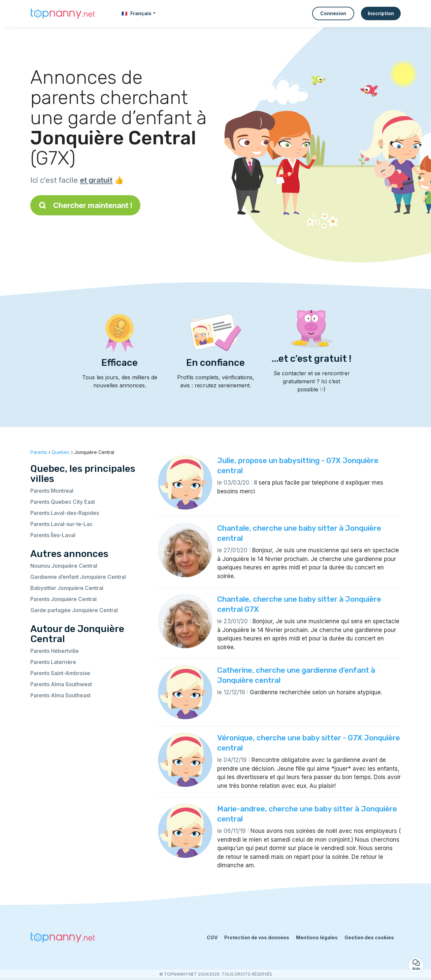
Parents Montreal (52, 491)
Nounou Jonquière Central (64, 566)
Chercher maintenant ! (85, 205)
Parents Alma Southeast (60, 695)
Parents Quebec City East (63, 502)
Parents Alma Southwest (61, 684)
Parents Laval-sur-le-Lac (61, 524)
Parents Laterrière (53, 662)
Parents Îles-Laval (53, 535)
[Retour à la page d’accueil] (64, 13)
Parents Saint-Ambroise (60, 673)
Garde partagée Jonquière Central (74, 610)
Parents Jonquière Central (63, 599)
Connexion (333, 13)
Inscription (381, 13)
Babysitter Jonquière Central (67, 588)
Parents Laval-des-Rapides (65, 513)
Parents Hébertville (55, 651)
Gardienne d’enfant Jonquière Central (78, 577)
